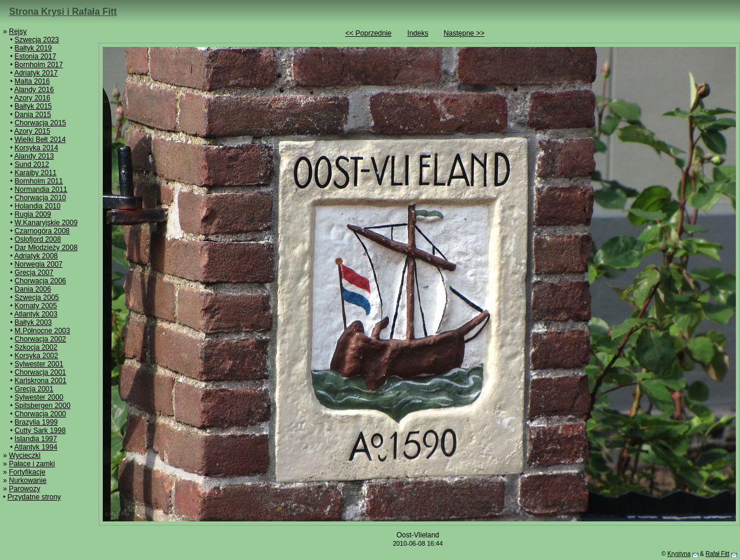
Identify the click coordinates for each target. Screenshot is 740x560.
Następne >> (464, 33)
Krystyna (679, 554)
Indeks (418, 33)
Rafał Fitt (717, 554)
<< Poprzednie (368, 33)
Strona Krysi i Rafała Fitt (63, 12)
